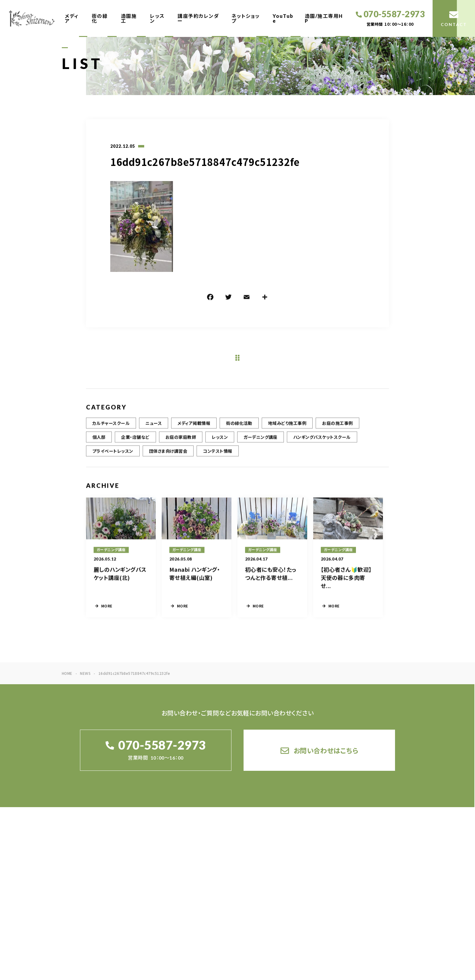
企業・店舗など (135, 442)
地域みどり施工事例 (287, 428)
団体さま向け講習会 (168, 456)
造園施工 (129, 18)
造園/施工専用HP (324, 18)
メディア (72, 18)
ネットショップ (246, 18)
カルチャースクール (111, 428)
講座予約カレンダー (198, 18)
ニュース (154, 428)
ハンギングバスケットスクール (322, 442)
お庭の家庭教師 (181, 442)
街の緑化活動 (239, 428)
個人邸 (99, 442)
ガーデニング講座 (261, 442)
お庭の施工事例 (337, 428)
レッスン (157, 18)
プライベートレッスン (113, 456)
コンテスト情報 (218, 456)
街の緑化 (100, 18)
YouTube (283, 18)
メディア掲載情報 (194, 428)
